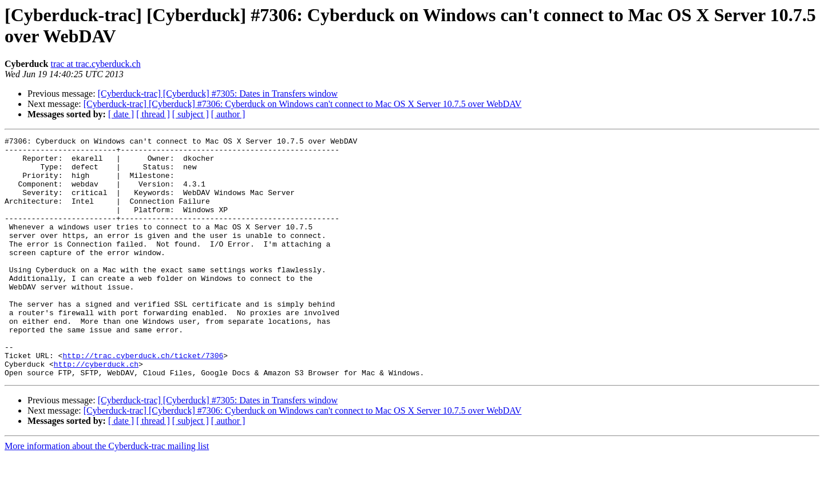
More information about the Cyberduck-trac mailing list (107, 494)
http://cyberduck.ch (96, 410)
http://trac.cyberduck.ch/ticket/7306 (143, 400)
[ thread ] (153, 114)
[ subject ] (191, 114)
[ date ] (121, 114)
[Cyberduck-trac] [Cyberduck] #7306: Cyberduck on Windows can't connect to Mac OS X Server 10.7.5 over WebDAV (303, 104)
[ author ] (228, 114)
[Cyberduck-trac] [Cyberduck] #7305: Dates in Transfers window (218, 94)
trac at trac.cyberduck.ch (95, 64)
